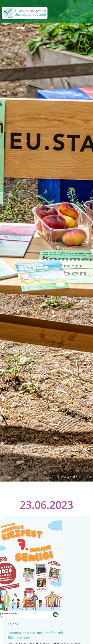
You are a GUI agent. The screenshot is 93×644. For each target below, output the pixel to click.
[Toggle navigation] (88, 13)
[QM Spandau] (25, 13)
